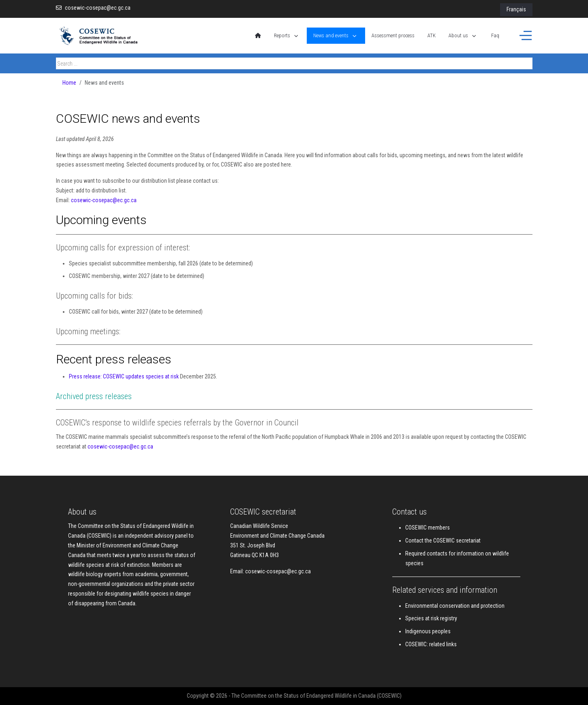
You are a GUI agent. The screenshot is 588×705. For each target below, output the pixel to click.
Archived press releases (94, 396)
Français (516, 9)
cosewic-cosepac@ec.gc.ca (98, 8)
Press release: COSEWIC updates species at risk (124, 376)
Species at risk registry (431, 618)
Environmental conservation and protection (455, 606)
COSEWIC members (428, 528)
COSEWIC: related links (431, 644)
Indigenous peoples (428, 631)
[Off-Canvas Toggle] (526, 36)
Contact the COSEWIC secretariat (443, 540)
